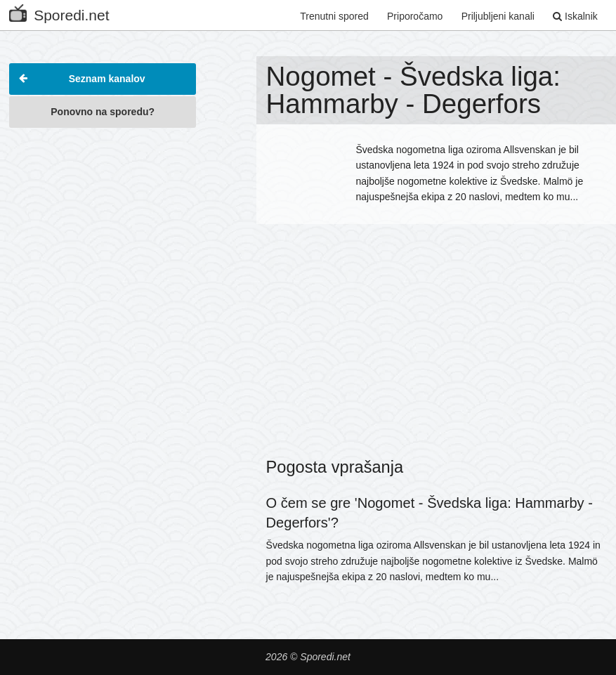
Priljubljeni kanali (498, 16)
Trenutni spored (334, 16)
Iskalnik (575, 16)
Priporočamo (415, 16)
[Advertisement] (103, 224)
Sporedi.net (59, 12)
